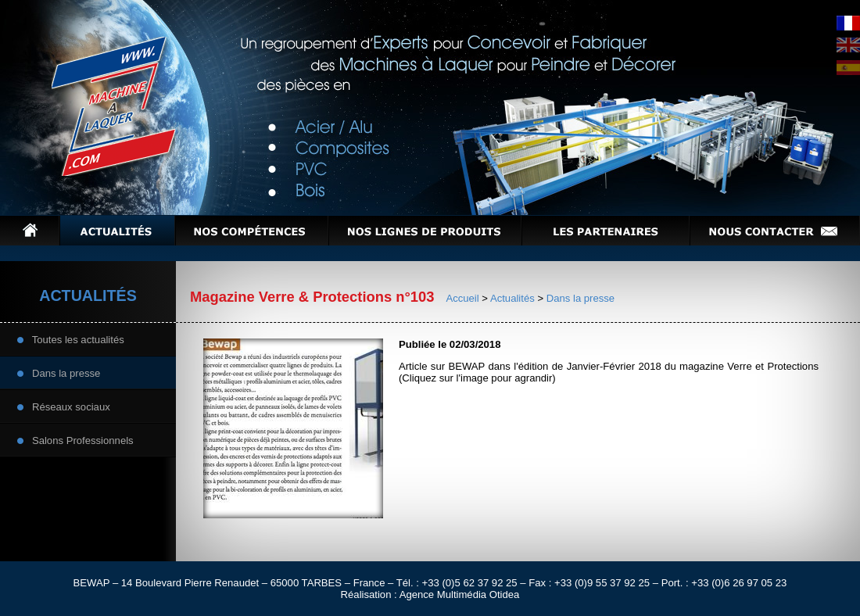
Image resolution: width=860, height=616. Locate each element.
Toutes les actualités (71, 339)
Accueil (462, 298)
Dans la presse (59, 372)
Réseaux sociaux (64, 406)
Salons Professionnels (75, 440)
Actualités (512, 298)
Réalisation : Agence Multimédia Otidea (430, 595)
